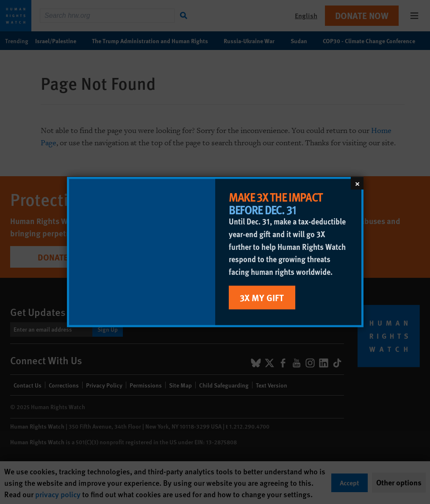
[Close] (357, 183)
